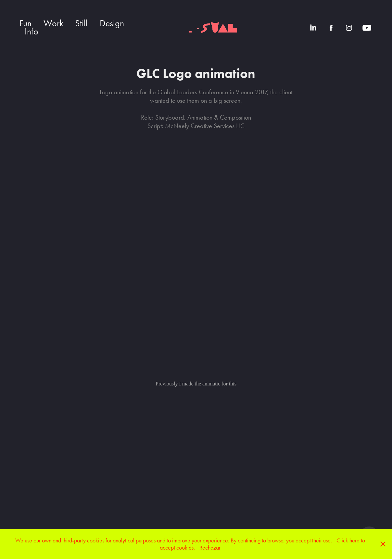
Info (32, 31)
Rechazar (210, 548)
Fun (25, 23)
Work (53, 23)
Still (81, 23)
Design (112, 23)
